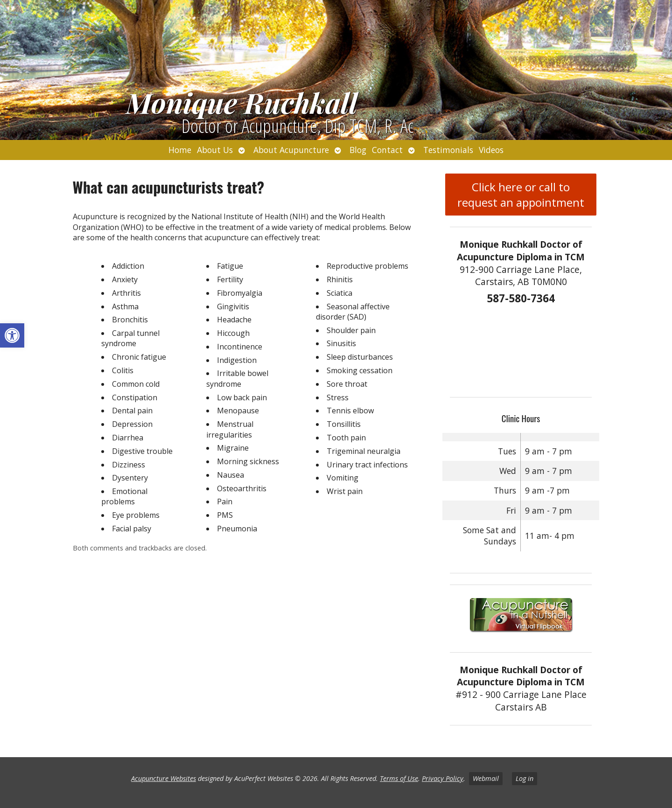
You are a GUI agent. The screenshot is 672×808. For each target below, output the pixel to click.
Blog (358, 150)
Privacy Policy (443, 778)
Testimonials (448, 150)
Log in (525, 778)
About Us (215, 150)
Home (180, 150)
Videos (491, 150)
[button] (12, 335)
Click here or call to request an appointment (521, 195)
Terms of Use (399, 778)
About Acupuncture (291, 150)
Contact (387, 150)
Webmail (486, 778)
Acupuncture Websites (164, 778)
